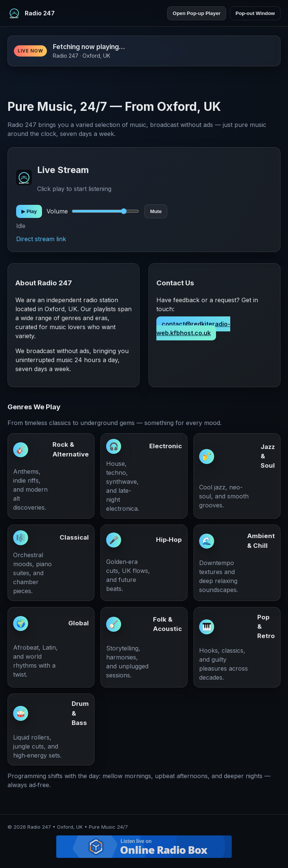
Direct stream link (41, 239)
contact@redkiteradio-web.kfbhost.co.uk (193, 328)
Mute (156, 211)
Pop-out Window (255, 13)
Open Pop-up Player (197, 13)
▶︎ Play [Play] (29, 211)
